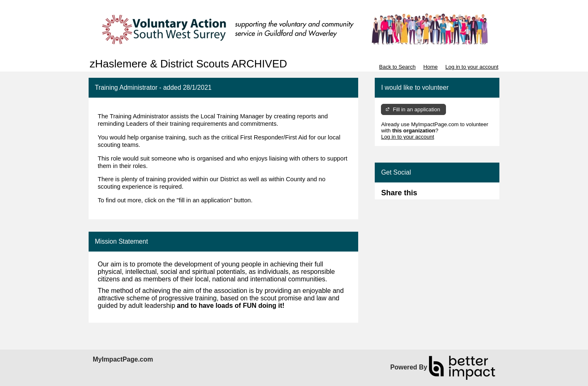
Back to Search (397, 67)
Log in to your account (472, 67)
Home (430, 67)
